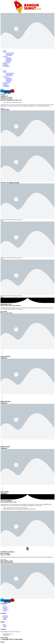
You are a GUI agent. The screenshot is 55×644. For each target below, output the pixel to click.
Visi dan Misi (9, 55)
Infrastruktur (9, 60)
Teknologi (8, 61)
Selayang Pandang (10, 53)
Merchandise (6, 65)
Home (5, 51)
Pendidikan (9, 58)
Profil (5, 52)
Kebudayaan (9, 59)
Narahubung (6, 66)
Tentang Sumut (7, 63)
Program (5, 57)
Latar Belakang (10, 54)
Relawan (5, 64)
